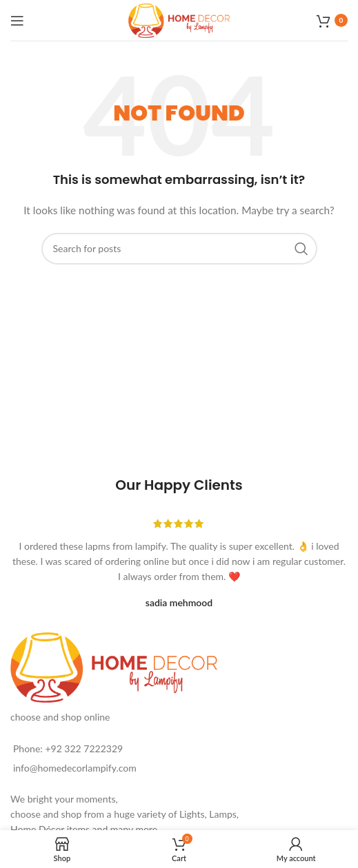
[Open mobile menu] (17, 21)
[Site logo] (179, 19)
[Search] (179, 249)
